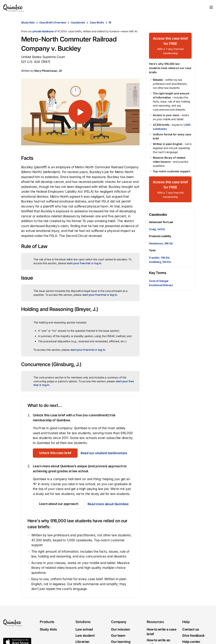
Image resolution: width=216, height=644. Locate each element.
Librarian (82, 642)
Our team (118, 636)
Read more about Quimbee (108, 504)
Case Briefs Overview (53, 22)
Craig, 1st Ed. (157, 229)
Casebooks (78, 22)
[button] (80, 112)
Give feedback (193, 636)
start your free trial (79, 263)
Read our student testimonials (104, 453)
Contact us (191, 629)
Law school (84, 629)
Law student (85, 636)
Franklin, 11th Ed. (160, 258)
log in (98, 263)
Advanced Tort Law (161, 222)
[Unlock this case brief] (55, 453)
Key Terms (158, 273)
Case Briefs (97, 22)
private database (43, 31)
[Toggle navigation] (211, 7)
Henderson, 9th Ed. (161, 243)
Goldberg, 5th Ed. (160, 262)
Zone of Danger (159, 281)
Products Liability (160, 236)
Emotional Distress (161, 285)
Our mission (120, 629)
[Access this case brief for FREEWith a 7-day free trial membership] (170, 46)
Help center (191, 642)
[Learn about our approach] (59, 504)
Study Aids (28, 22)
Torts (152, 250)
